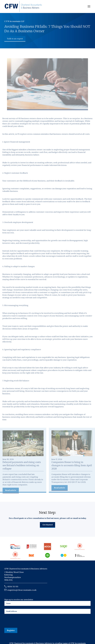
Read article (11, 491)
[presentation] (21, 621)
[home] (23, 6)
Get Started (47, 525)
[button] (89, 6)
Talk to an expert (15, 39)
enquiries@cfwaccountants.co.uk (22, 590)
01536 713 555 (13, 587)
